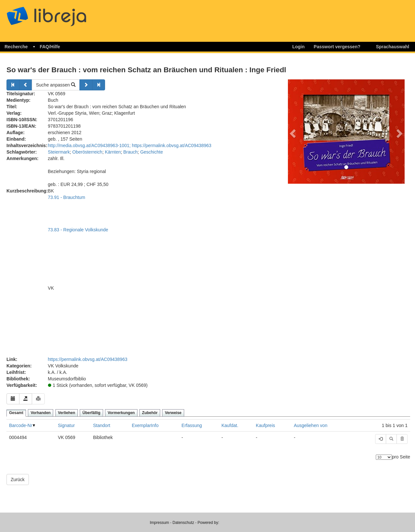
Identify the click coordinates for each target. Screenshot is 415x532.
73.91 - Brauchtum (67, 197)
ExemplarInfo (145, 425)
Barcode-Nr (21, 425)
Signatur (66, 425)
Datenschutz (183, 523)
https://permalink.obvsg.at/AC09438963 (88, 359)
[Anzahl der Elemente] (384, 457)
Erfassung (192, 425)
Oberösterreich (87, 152)
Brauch (130, 152)
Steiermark (59, 152)
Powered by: (208, 523)
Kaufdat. (230, 425)
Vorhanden (41, 413)
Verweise (173, 413)
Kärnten (113, 152)
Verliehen (67, 413)
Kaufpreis (265, 425)
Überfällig (91, 413)
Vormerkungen (121, 413)
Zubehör (150, 413)
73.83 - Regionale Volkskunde (78, 230)
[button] (292, 132)
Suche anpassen (56, 85)
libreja (58, 14)
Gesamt (16, 413)
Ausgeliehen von (311, 425)
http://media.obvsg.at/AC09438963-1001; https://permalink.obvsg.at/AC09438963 (130, 145)
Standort (102, 425)
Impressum (159, 523)
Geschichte (151, 152)
